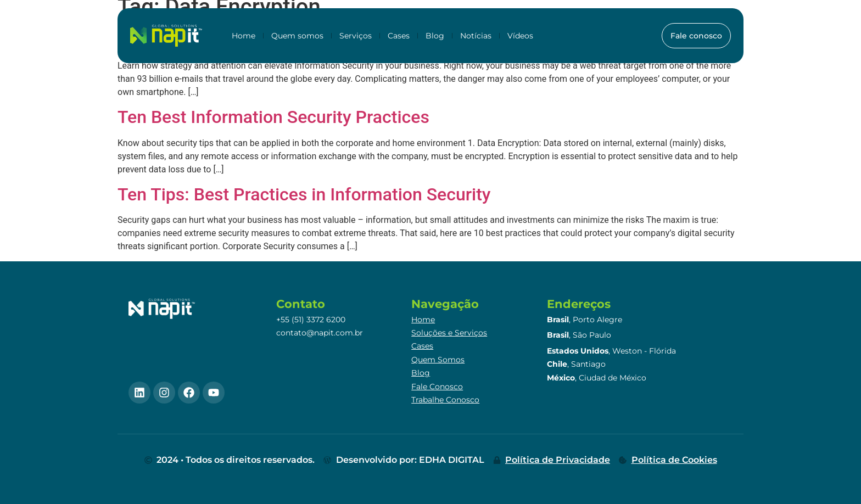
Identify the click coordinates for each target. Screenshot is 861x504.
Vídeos (520, 36)
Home (244, 36)
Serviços (356, 36)
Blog (435, 36)
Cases (399, 36)
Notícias (476, 36)
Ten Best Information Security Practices (273, 117)
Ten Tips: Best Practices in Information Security (304, 194)
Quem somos (297, 36)
